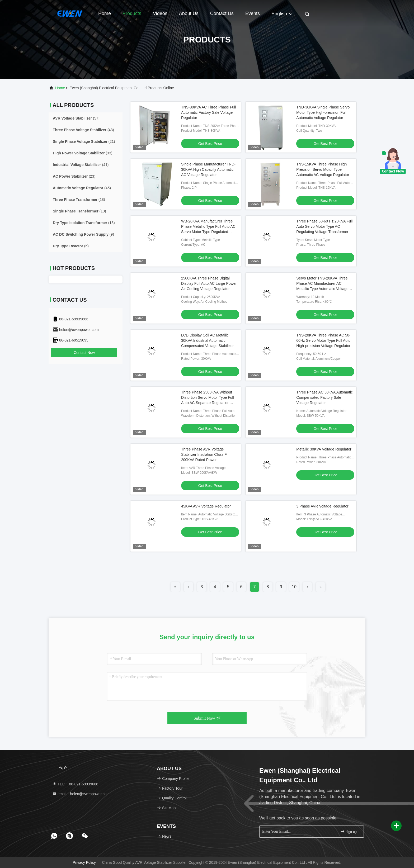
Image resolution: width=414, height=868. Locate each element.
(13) (84, 223)
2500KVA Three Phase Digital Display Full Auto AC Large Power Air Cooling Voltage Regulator (209, 283)
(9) (83, 234)
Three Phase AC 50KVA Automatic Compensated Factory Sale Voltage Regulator (324, 397)
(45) (82, 188)
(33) (83, 153)
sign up (349, 831)
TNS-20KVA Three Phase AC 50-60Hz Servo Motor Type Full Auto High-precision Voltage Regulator (323, 340)
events (253, 13)
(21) (84, 141)
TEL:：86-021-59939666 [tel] (75, 784)
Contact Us (222, 13)
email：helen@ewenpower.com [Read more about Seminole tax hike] (81, 794)
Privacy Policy (84, 862)
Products (132, 13)
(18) (79, 200)
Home (105, 13)
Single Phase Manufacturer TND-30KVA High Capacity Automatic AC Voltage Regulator (208, 169)
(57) (76, 118)
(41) (81, 165)
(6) (71, 246)
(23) (74, 176)
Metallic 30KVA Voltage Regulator (324, 449)
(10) (79, 211)
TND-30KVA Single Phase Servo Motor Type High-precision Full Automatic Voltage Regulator (323, 112)
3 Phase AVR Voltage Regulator (322, 506)
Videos (160, 13)
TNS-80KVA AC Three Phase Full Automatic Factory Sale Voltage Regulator (208, 112)
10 (294, 587)
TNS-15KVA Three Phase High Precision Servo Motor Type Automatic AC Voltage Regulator (323, 169)
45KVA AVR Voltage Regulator (206, 506)
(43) (83, 130)
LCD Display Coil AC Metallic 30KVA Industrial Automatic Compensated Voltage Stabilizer (207, 340)
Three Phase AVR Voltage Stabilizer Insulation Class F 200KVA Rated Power (204, 454)
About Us (189, 13)
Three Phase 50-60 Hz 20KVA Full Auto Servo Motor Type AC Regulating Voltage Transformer (324, 226)
